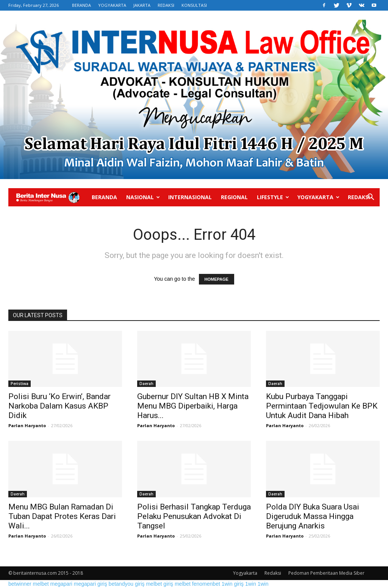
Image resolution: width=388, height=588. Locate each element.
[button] (371, 198)
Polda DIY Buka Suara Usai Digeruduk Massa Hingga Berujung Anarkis (313, 516)
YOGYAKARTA (112, 5)
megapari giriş (91, 584)
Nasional (143, 197)
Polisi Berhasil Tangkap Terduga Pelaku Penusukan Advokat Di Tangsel (194, 516)
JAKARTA (142, 5)
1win (251, 584)
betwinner (20, 584)
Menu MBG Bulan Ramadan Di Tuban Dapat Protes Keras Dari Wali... (62, 516)
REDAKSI (166, 5)
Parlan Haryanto (27, 425)
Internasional (190, 197)
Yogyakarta (318, 197)
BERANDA (81, 5)
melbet (41, 584)
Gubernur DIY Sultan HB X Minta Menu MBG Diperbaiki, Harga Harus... (193, 406)
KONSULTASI (194, 5)
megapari (61, 584)
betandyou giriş (127, 584)
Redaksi (359, 197)
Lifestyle (273, 197)
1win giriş (233, 584)
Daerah (146, 384)
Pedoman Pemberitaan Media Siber (326, 573)
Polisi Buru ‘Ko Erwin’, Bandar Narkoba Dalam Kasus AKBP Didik (59, 406)
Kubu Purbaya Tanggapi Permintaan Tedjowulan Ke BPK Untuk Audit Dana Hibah (322, 406)
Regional (234, 197)
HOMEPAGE (217, 279)
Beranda (104, 197)
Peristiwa (20, 384)
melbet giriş (160, 584)
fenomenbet (206, 584)
